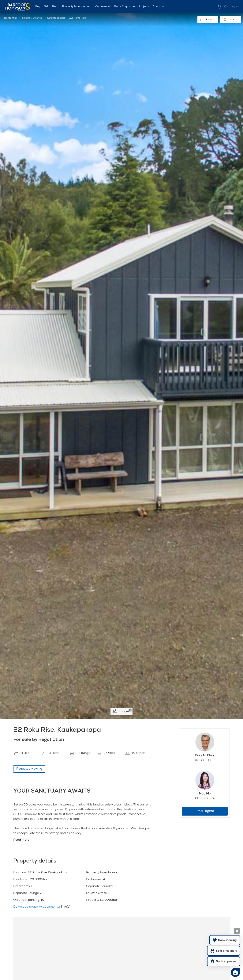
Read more (21, 840)
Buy (38, 7)
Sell (46, 7)
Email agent (205, 811)
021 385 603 (205, 760)
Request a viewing (29, 769)
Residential (10, 18)
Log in (235, 6)
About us (158, 7)
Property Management (77, 7)
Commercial (103, 7)
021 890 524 (205, 799)
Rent (55, 7)
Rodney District (32, 18)
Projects (144, 7)
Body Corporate (125, 7)
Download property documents (36, 907)
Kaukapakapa (56, 18)
